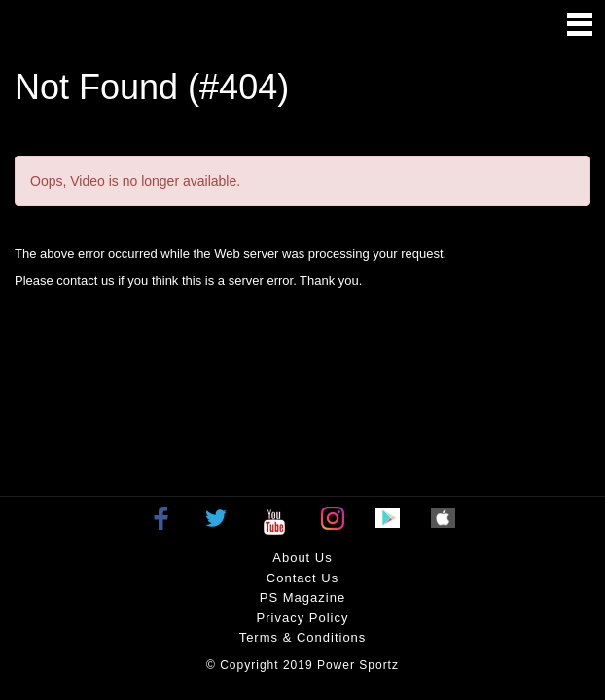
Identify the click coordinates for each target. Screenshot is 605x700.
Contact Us (302, 578)
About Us (302, 558)
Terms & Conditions (303, 637)
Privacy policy (303, 618)
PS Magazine (302, 597)
